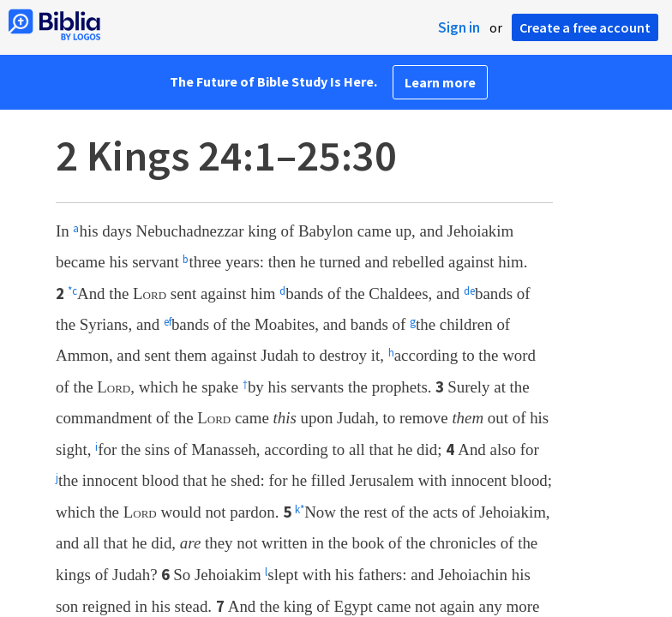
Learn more (440, 82)
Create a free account (585, 27)
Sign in (459, 27)
